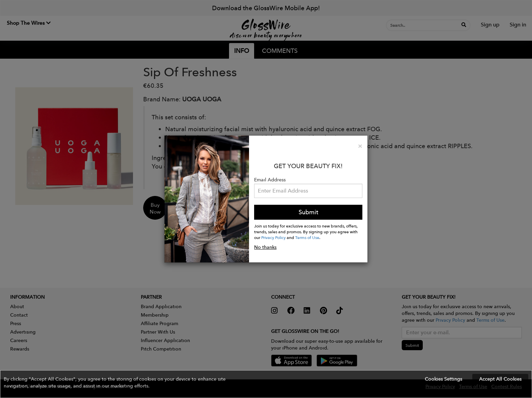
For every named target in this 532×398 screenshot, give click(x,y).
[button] (266, 384)
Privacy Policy (273, 237)
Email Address (270, 180)
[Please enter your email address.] (308, 191)
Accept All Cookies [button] (500, 379)
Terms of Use (307, 237)
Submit (308, 212)
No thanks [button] (265, 247)
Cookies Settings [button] (443, 379)
